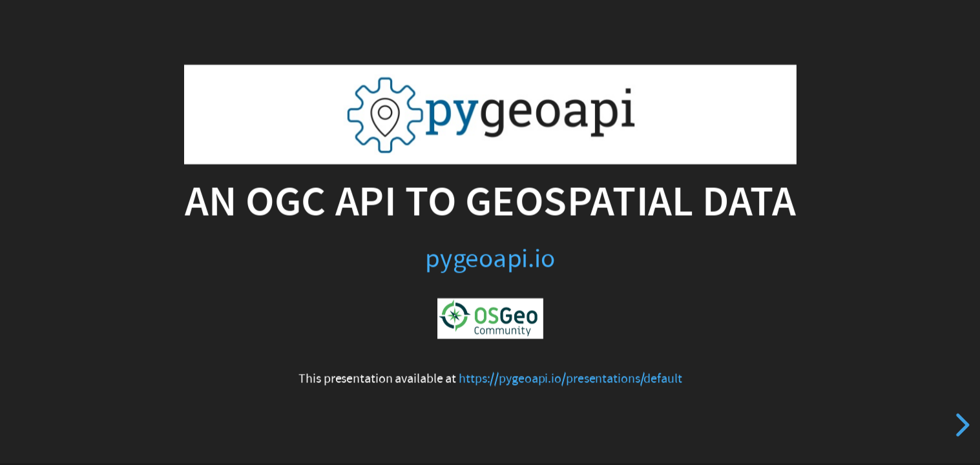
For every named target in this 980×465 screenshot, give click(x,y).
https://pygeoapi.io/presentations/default (570, 379)
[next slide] (961, 425)
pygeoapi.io (490, 258)
